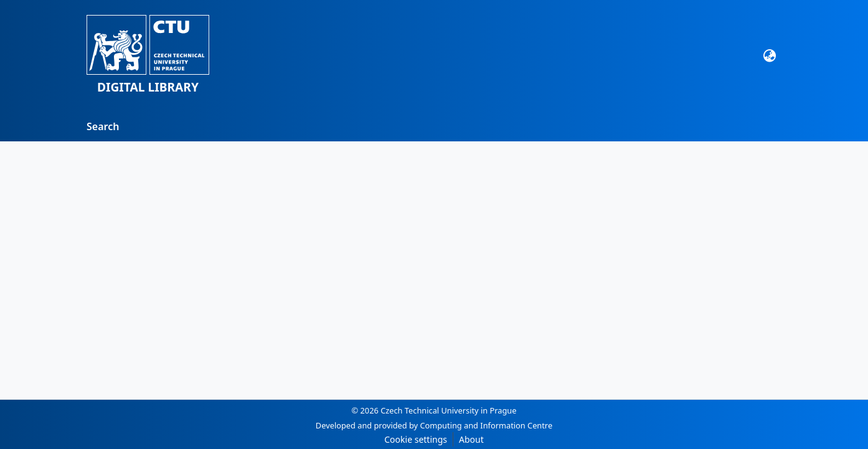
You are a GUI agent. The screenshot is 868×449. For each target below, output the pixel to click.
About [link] (471, 439)
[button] (148, 56)
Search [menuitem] (103, 126)
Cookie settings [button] (416, 439)
